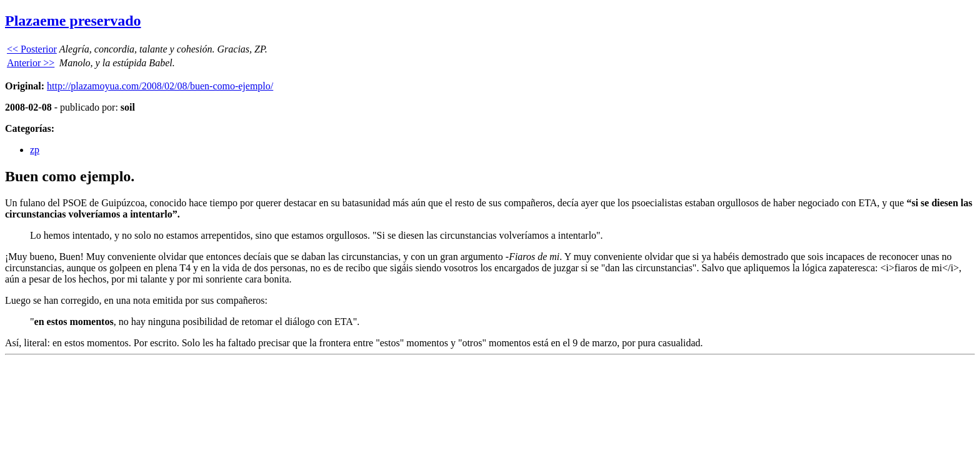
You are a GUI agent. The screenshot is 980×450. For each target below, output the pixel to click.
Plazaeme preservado (73, 21)
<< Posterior (32, 49)
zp (35, 150)
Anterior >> (31, 63)
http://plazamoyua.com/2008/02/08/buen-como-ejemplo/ (160, 86)
